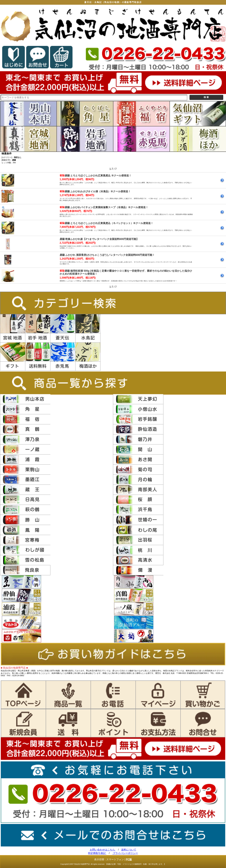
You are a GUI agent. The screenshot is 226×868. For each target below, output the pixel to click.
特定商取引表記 (97, 853)
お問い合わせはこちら (103, 850)
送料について (129, 850)
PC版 (129, 859)
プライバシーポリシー (125, 853)
